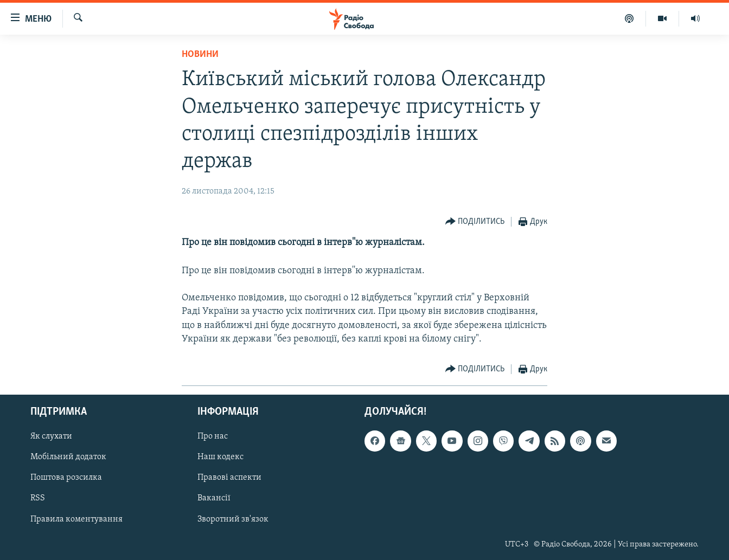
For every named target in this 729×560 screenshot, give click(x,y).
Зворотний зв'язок (233, 519)
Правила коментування (76, 519)
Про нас (213, 436)
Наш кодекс (220, 457)
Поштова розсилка (66, 478)
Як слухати (51, 436)
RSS (38, 499)
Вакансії (214, 499)
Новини (200, 54)
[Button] (475, 222)
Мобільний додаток (68, 457)
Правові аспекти (229, 478)
